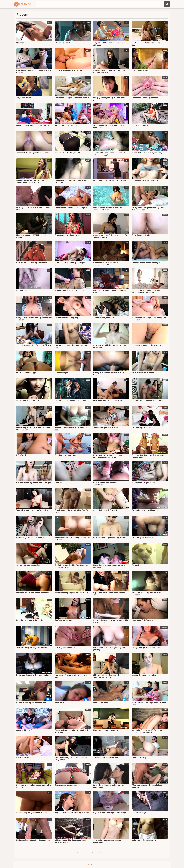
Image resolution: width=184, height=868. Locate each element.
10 (122, 853)
